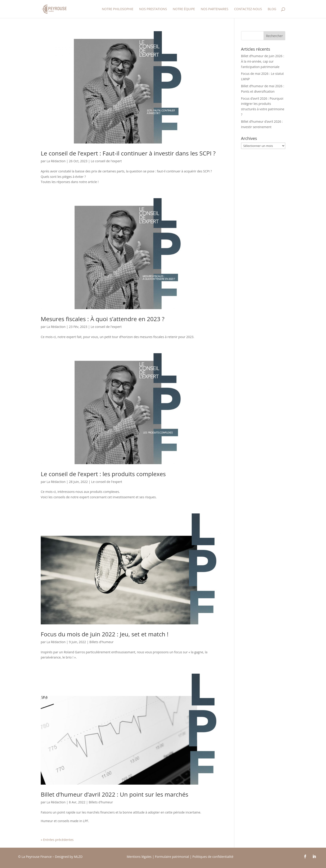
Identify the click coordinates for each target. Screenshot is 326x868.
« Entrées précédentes (57, 840)
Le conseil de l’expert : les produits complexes (103, 474)
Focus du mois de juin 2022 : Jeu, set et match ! (105, 634)
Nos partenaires (215, 9)
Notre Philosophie (118, 9)
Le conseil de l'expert (106, 161)
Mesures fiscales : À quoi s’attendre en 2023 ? (103, 319)
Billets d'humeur (102, 642)
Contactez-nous (248, 9)
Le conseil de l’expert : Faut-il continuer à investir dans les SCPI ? (128, 153)
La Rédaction (56, 161)
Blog (272, 9)
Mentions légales (139, 857)
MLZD (79, 857)
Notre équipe (184, 9)
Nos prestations (153, 9)
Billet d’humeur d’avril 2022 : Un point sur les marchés (115, 794)
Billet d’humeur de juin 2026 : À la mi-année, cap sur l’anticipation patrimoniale (263, 61)
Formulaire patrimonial (172, 857)
